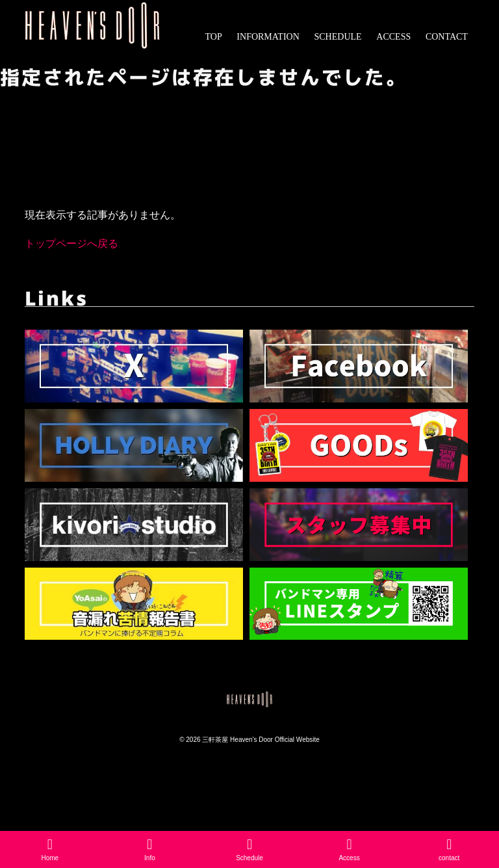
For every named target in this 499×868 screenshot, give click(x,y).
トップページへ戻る (71, 243)
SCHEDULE (338, 37)
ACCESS (393, 37)
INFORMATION (268, 37)
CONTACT (447, 37)
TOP (213, 37)
